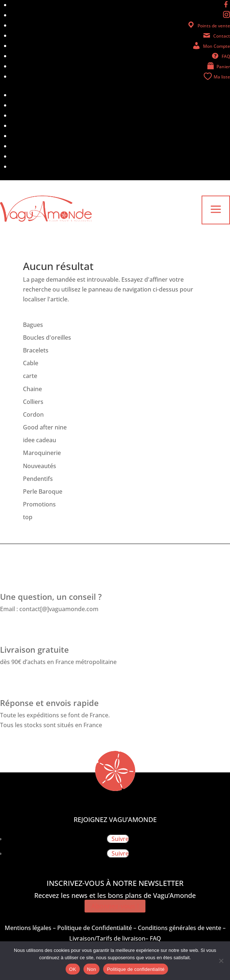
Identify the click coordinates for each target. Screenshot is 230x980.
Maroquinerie (42, 453)
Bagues (33, 325)
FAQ (155, 938)
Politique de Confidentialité (95, 928)
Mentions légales (28, 928)
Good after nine (45, 427)
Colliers (33, 402)
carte (30, 376)
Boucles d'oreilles (47, 337)
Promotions (39, 504)
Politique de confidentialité (136, 969)
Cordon (33, 414)
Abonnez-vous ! (115, 906)
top (28, 517)
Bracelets (36, 350)
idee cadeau (40, 440)
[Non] (221, 961)
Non (92, 969)
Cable (31, 363)
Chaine (32, 389)
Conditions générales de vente (180, 928)
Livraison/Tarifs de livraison (107, 938)
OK (73, 969)
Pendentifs (38, 479)
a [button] (216, 210)
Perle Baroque (43, 491)
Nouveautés (40, 466)
